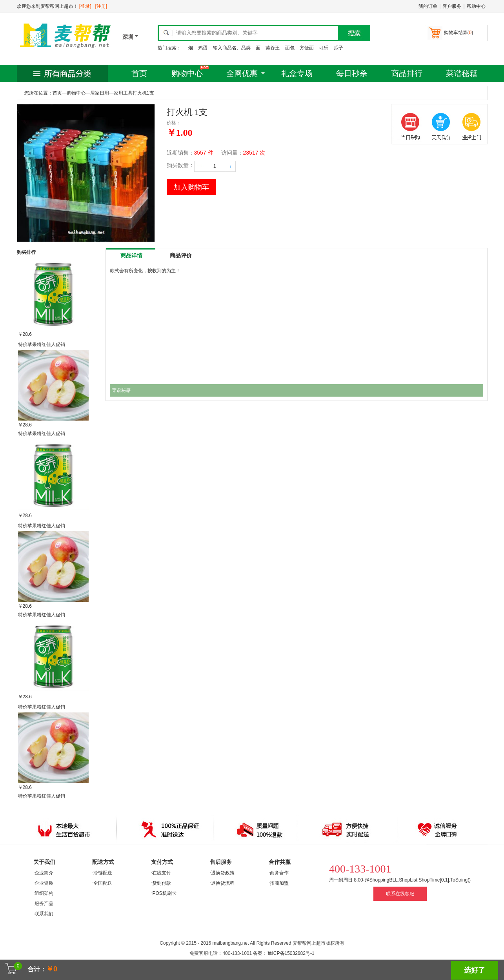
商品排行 (407, 73)
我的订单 (428, 6)
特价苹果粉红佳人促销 (42, 344)
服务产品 (44, 903)
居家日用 (100, 93)
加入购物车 (191, 187)
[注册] (101, 6)
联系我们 (44, 914)
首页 (139, 73)
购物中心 (187, 73)
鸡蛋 (203, 48)
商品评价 (181, 255)
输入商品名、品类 (232, 48)
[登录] (85, 6)
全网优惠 (242, 73)
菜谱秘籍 (462, 73)
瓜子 (338, 48)
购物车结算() (459, 33)
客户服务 (452, 6)
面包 (290, 48)
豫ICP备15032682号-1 (291, 953)
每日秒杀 (352, 73)
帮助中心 (476, 6)
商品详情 (131, 255)
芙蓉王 (273, 48)
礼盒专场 (297, 73)
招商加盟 (279, 883)
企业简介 (44, 873)
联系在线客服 (400, 894)
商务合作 (279, 873)
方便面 (307, 48)
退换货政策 (223, 873)
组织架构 (44, 893)
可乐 (324, 48)
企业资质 (44, 883)
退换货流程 (223, 883)
